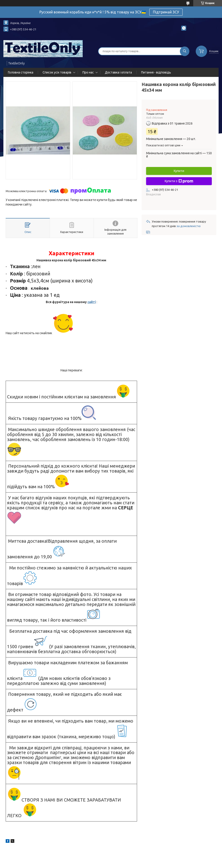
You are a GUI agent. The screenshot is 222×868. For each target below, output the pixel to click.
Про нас (88, 72)
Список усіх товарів (57, 72)
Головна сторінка (21, 72)
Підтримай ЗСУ (166, 12)
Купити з (179, 181)
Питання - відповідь (156, 72)
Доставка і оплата (118, 72)
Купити (179, 171)
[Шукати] (185, 51)
